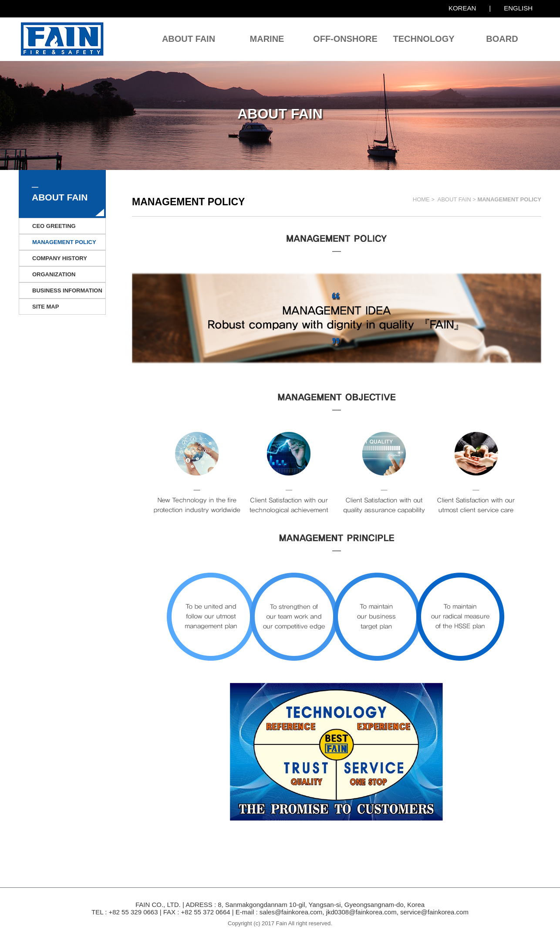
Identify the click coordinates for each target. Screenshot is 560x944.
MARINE (267, 39)
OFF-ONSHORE (345, 39)
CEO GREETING (54, 226)
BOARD (502, 39)
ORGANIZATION (54, 274)
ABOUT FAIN (189, 39)
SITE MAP (46, 307)
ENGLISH (518, 8)
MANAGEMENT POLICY (64, 242)
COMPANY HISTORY (60, 258)
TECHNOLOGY (423, 39)
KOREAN (462, 8)
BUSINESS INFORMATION (67, 290)
